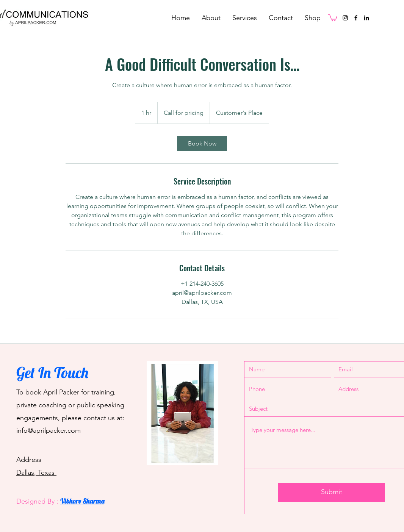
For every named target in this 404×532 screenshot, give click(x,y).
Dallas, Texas (36, 473)
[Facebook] (356, 18)
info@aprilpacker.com (49, 430)
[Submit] (332, 492)
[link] (202, 144)
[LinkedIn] (366, 18)
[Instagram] (345, 18)
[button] (333, 17)
